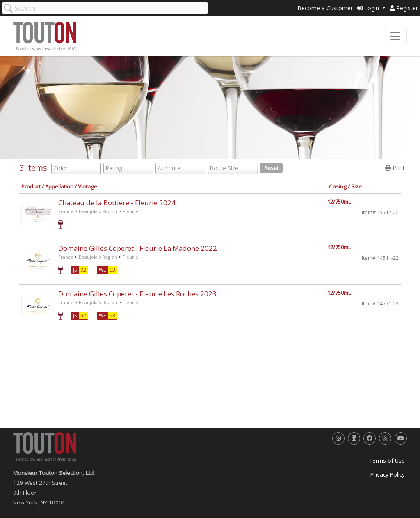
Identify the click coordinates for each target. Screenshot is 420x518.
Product (31, 186)
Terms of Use (387, 461)
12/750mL (339, 202)
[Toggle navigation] (395, 36)
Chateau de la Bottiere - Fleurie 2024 (117, 203)
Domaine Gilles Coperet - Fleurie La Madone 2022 (138, 248)
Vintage (88, 186)
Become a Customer (325, 8)
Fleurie (130, 211)
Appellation (59, 186)
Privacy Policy (388, 474)
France (66, 211)
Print (395, 168)
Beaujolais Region (98, 211)
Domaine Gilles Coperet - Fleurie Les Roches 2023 (137, 294)
